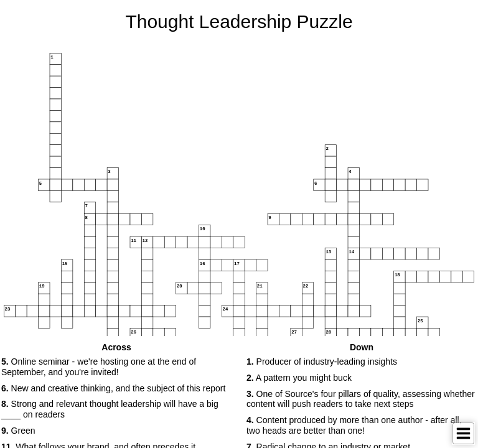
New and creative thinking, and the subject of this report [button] (113, 388)
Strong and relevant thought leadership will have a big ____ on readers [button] (110, 409)
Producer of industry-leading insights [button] (322, 362)
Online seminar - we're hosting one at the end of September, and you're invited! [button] (99, 367)
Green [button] (18, 431)
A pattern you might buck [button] (299, 378)
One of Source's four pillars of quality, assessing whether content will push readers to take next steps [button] (361, 399)
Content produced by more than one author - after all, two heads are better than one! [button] (354, 425)
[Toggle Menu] (463, 433)
